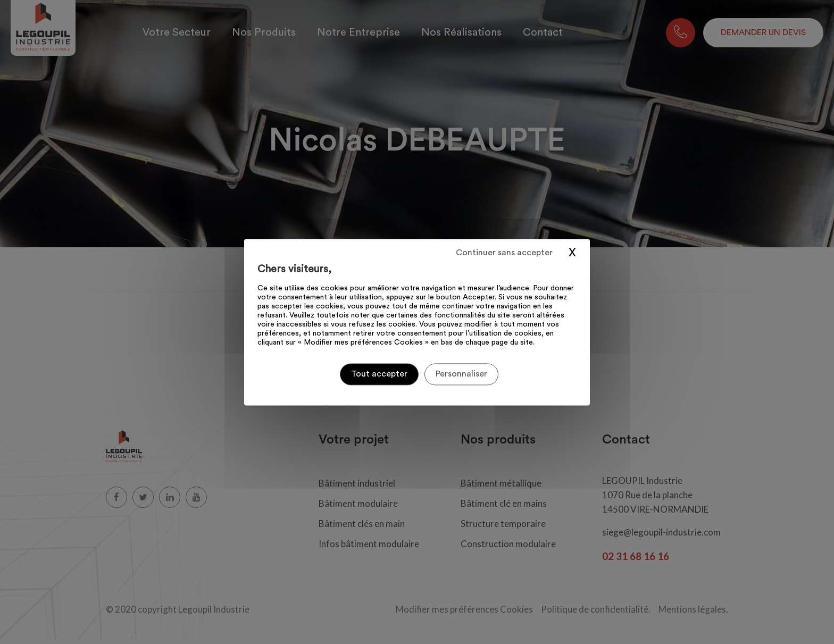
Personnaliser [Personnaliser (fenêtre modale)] (461, 374)
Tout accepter (379, 374)
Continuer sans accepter (504, 253)
